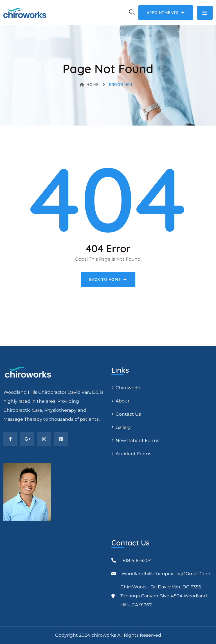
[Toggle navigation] (205, 13)
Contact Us (128, 414)
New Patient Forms (137, 441)
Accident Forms (133, 454)
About (123, 401)
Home (89, 85)
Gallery (123, 427)
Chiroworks (128, 388)
